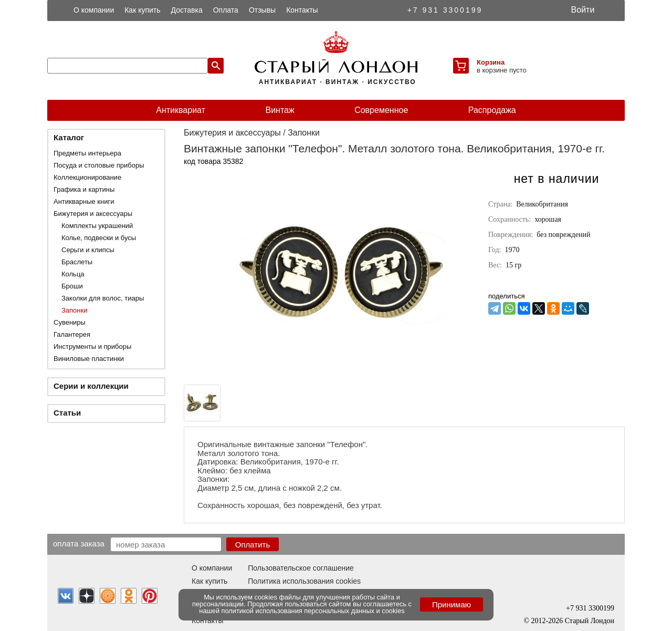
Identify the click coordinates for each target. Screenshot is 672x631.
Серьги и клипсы (88, 250)
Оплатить (253, 545)
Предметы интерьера (87, 153)
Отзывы (262, 10)
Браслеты (77, 262)
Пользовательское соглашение (301, 568)
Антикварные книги (84, 201)
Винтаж (280, 110)
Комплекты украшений (97, 226)
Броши (72, 286)
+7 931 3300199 (445, 10)
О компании (94, 10)
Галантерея (72, 334)
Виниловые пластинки (89, 359)
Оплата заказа (79, 543)
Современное (381, 110)
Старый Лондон (590, 621)
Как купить (142, 10)
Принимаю (451, 604)
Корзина (491, 62)
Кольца (73, 274)
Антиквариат (181, 110)
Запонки (74, 310)
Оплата (226, 10)
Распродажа (492, 110)
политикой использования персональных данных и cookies (313, 611)
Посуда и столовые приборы (99, 165)
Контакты (302, 10)
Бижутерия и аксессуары (93, 214)
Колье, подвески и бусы (99, 238)
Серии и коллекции (91, 386)
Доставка (187, 10)
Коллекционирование (87, 177)
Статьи (67, 413)
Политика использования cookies (304, 581)
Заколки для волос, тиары (103, 298)
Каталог (69, 137)
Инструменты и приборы (92, 346)
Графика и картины (84, 189)
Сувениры (70, 322)
